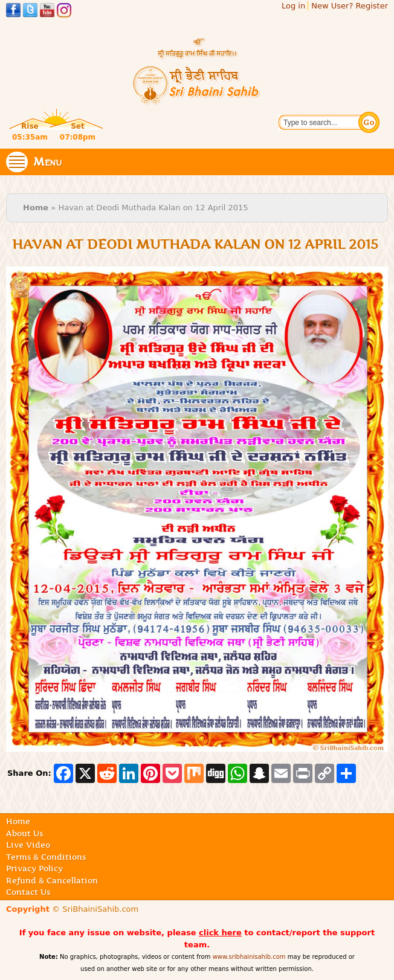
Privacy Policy (34, 868)
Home (36, 208)
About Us (24, 833)
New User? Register (350, 6)
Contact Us (28, 892)
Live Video (28, 845)
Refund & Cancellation (52, 880)
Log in (293, 6)
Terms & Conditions (46, 857)
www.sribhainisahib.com (249, 957)
